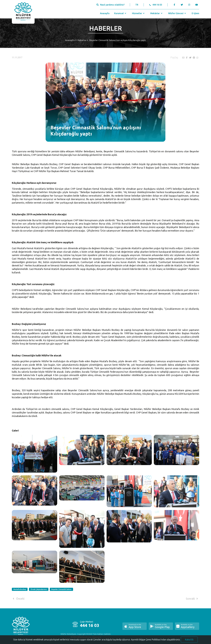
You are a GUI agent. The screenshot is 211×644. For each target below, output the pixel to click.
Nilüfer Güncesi (177, 13)
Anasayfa (105, 13)
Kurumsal (121, 13)
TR (137, 5)
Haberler (82, 40)
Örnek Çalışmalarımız (39, 589)
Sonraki (192, 599)
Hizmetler (139, 13)
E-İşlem (195, 13)
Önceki (18, 599)
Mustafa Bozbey (20, 589)
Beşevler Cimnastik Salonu (61, 589)
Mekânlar (157, 13)
